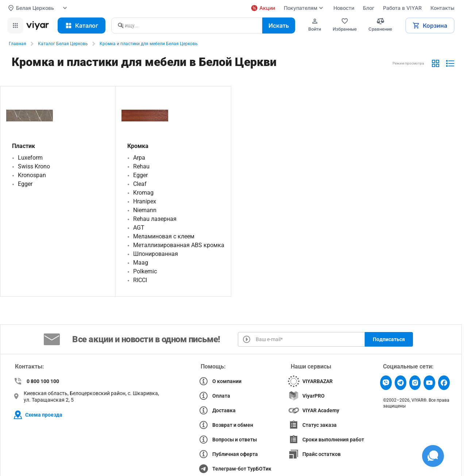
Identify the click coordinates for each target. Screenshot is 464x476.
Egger (25, 184)
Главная (18, 44)
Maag (141, 263)
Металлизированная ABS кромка (179, 245)
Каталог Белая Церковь (63, 44)
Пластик (24, 146)
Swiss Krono (34, 166)
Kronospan (32, 175)
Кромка (138, 146)
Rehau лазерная (155, 219)
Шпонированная (156, 254)
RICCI (140, 280)
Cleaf (140, 184)
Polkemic (145, 271)
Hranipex (145, 201)
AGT (139, 228)
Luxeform (30, 158)
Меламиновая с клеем (164, 236)
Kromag (143, 193)
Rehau (141, 166)
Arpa (139, 158)
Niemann (145, 210)
